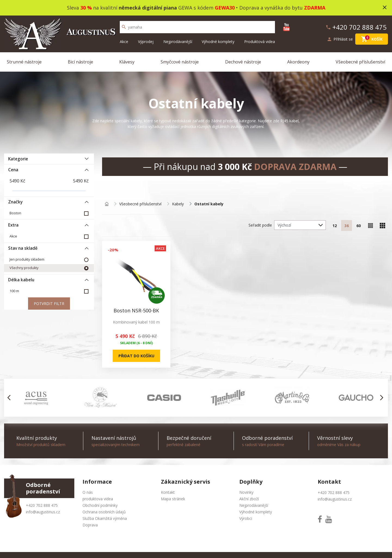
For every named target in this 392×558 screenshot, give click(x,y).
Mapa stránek (173, 499)
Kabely (178, 204)
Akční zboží (249, 499)
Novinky (246, 492)
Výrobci (246, 518)
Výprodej (146, 42)
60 (359, 226)
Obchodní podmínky (100, 505)
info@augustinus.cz (43, 512)
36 (347, 226)
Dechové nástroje (243, 62)
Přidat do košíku (136, 356)
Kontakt (168, 492)
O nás (88, 492)
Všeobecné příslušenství (360, 62)
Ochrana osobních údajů (104, 512)
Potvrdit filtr (49, 304)
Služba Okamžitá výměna (105, 518)
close (385, 7)
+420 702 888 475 (42, 505)
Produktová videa (260, 42)
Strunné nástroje (24, 62)
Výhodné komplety (218, 42)
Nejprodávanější (178, 42)
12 (335, 226)
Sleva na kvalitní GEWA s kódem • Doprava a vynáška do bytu (196, 8)
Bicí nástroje (80, 62)
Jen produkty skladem (27, 259)
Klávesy (127, 62)
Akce (124, 42)
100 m (14, 291)
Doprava (90, 525)
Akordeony (298, 62)
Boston (15, 213)
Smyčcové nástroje (180, 62)
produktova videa (98, 499)
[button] (10, 398)
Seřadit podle (260, 225)
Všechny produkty (24, 268)
